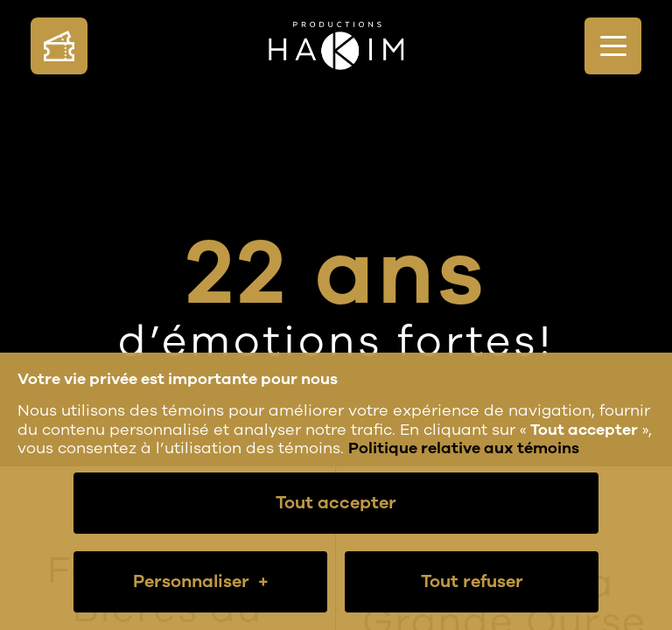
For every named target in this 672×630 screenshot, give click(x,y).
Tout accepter (336, 503)
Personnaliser (201, 582)
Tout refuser (472, 581)
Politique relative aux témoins (464, 448)
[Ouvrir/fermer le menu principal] (613, 46)
